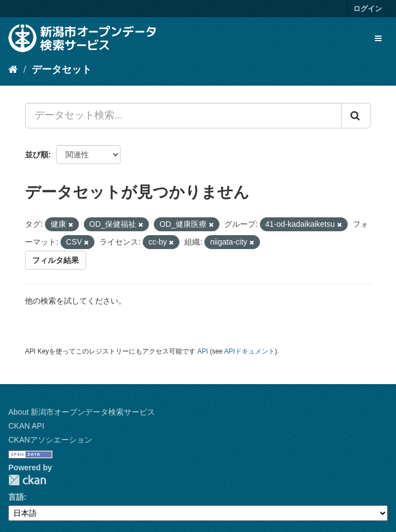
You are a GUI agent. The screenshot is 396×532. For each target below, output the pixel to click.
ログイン (368, 9)
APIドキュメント (250, 351)
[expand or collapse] (378, 38)
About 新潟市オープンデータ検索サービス (82, 412)
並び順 (37, 155)
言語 (16, 497)
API (202, 351)
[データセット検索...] (183, 116)
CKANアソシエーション (50, 440)
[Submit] (356, 116)
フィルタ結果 (56, 260)
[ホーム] (13, 69)
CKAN (27, 480)
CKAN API (26, 426)
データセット (62, 69)
